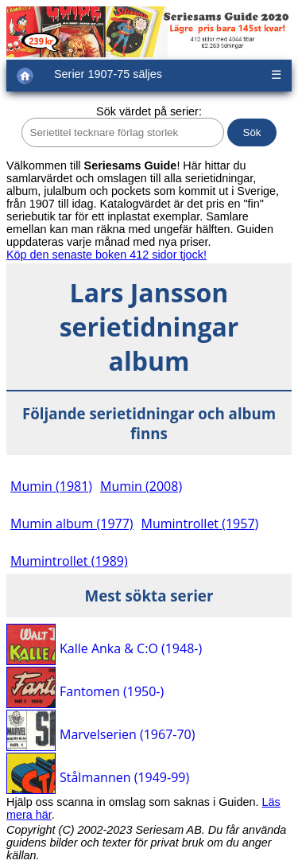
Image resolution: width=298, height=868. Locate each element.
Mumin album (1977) (72, 524)
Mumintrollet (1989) (69, 561)
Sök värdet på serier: (149, 111)
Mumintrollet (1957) (200, 524)
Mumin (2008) (141, 486)
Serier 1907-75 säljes (108, 74)
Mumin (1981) (51, 486)
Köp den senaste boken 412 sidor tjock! (106, 255)
